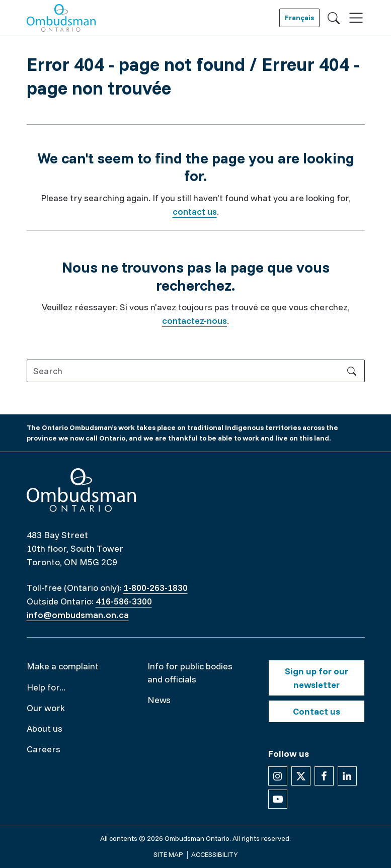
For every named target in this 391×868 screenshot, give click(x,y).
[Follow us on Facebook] (324, 776)
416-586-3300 (124, 601)
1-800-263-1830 (155, 588)
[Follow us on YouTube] (278, 799)
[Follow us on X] (301, 776)
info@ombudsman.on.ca (78, 615)
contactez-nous (194, 321)
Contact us (317, 711)
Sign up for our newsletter (317, 678)
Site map (168, 854)
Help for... (46, 687)
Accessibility (215, 854)
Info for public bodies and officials (190, 672)
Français (299, 18)
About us (45, 728)
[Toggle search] (334, 18)
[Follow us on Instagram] (278, 776)
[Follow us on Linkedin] (347, 776)
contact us (195, 211)
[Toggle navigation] (356, 18)
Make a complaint (63, 666)
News (159, 700)
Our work (46, 708)
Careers (44, 749)
